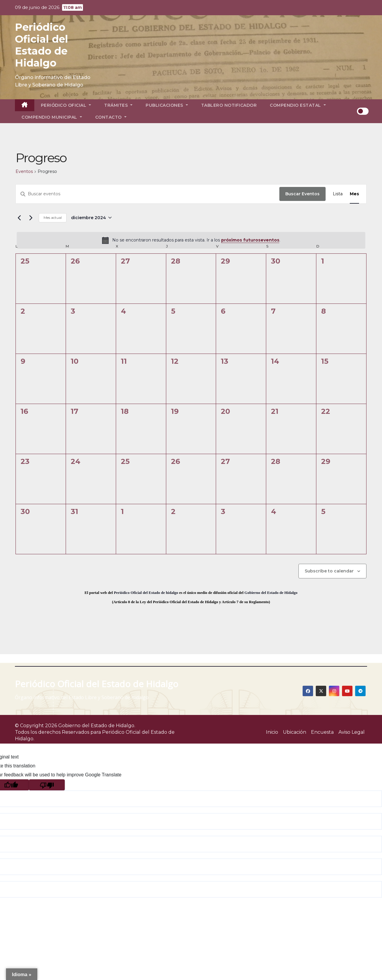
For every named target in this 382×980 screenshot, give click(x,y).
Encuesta (322, 732)
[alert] (191, 240)
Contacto (111, 117)
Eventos (24, 171)
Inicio (272, 732)
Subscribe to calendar (329, 571)
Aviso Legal (352, 732)
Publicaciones (167, 105)
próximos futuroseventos (250, 240)
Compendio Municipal (52, 117)
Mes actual (53, 217)
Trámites (118, 105)
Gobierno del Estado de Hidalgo (271, 593)
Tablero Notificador (229, 105)
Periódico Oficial (66, 105)
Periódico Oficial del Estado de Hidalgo (41, 45)
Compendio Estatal (298, 105)
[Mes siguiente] (31, 218)
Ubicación (295, 732)
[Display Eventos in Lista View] (338, 194)
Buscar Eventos (302, 194)
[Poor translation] (47, 785)
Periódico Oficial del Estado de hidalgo (146, 593)
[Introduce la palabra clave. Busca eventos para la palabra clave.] (148, 194)
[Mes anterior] (19, 218)
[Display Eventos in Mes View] (354, 194)
